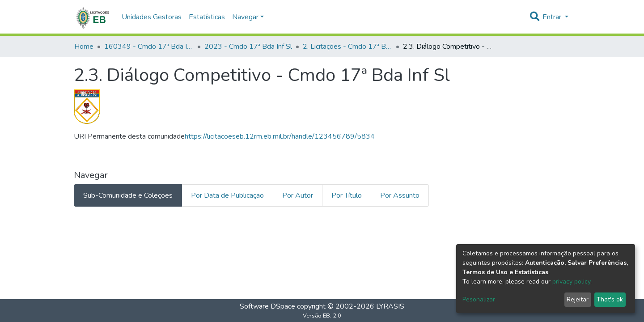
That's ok (610, 299)
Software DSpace (267, 306)
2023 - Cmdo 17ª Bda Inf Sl (248, 47)
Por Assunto (400, 195)
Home (84, 47)
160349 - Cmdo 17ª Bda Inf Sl (149, 47)
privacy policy (571, 282)
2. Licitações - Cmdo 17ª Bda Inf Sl (347, 47)
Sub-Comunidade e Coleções (128, 195)
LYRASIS (390, 306)
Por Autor (298, 195)
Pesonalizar (479, 299)
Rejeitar (578, 299)
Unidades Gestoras (152, 17)
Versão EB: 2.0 (322, 316)
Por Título (347, 195)
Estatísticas (207, 17)
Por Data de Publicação (227, 195)
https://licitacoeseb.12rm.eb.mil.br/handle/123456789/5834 (280, 136)
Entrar (553, 17)
